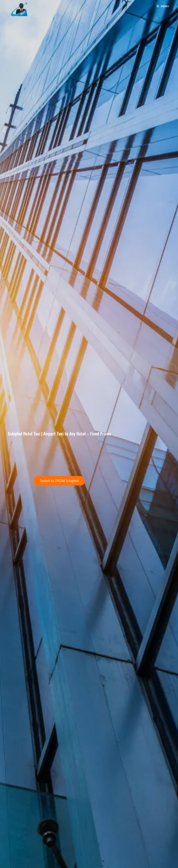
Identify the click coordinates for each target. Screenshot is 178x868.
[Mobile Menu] (163, 6)
